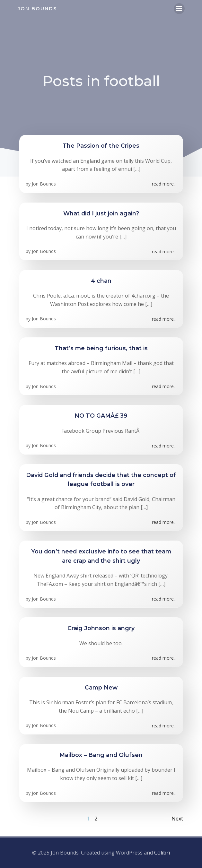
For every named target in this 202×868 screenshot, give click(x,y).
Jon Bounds (44, 184)
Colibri (162, 853)
